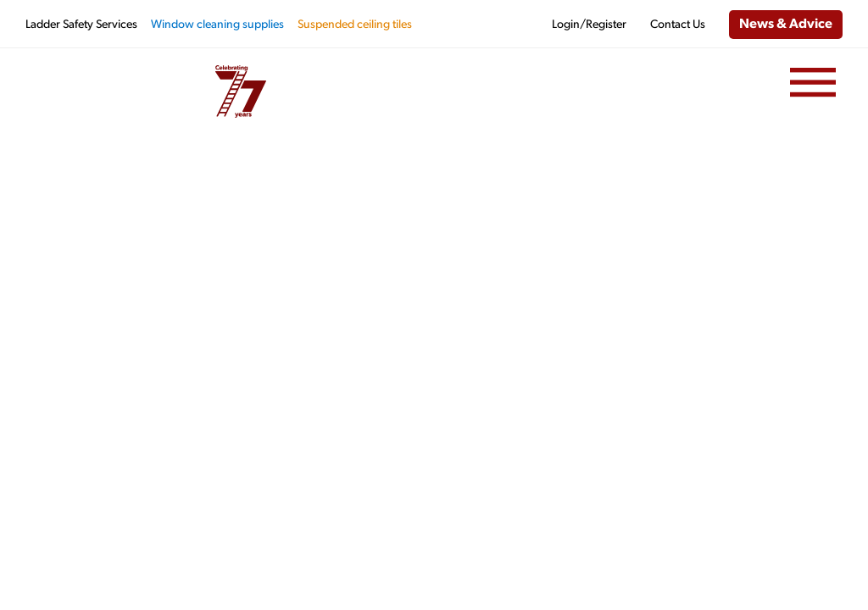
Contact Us (678, 25)
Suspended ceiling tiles (355, 25)
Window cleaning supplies (217, 25)
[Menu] (813, 83)
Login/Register (589, 25)
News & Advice (786, 25)
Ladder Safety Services (81, 25)
